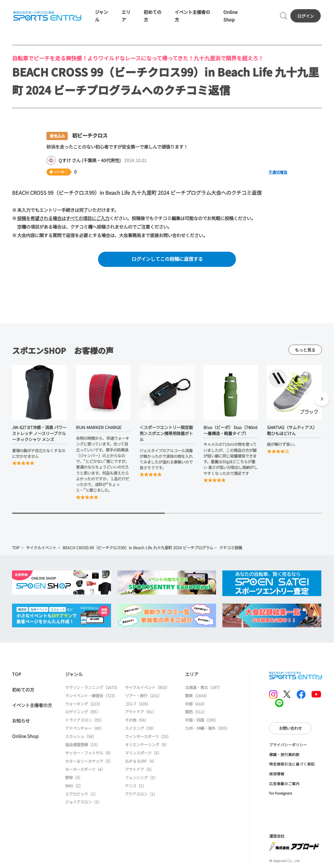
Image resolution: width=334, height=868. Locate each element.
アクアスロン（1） (141, 794)
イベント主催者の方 (32, 705)
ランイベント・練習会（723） (91, 696)
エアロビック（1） (81, 794)
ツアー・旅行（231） (143, 696)
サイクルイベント (41, 548)
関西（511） (196, 712)
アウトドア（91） (140, 712)
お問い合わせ (290, 728)
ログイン (306, 16)
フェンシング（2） (141, 778)
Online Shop (25, 736)
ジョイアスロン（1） (83, 802)
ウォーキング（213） (84, 704)
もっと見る (305, 350)
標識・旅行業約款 (284, 754)
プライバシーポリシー (288, 745)
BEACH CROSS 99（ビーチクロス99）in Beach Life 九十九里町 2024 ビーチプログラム (138, 548)
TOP (16, 548)
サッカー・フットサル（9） (89, 753)
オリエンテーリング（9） (147, 745)
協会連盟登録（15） (83, 745)
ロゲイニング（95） (83, 712)
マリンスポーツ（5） (143, 753)
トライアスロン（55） (84, 720)
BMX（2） (74, 786)
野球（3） (74, 778)
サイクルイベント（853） (147, 687)
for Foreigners (281, 793)
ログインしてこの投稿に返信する (167, 259)
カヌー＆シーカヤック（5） (89, 761)
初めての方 (23, 689)
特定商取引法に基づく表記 (292, 764)
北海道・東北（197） (204, 687)
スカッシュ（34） (81, 736)
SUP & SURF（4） (141, 761)
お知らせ (21, 720)
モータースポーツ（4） (85, 769)
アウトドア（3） (139, 769)
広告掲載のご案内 (284, 784)
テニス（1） (136, 786)
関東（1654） (197, 696)
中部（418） (196, 704)
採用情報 (277, 774)
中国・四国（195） (202, 720)
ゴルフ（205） (138, 704)
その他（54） (137, 720)
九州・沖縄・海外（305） (207, 728)
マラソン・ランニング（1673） (92, 687)
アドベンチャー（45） (84, 728)
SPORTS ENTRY (47, 16)
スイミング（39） (140, 728)
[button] (322, 400)
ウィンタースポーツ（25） (148, 736)
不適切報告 (278, 172)
